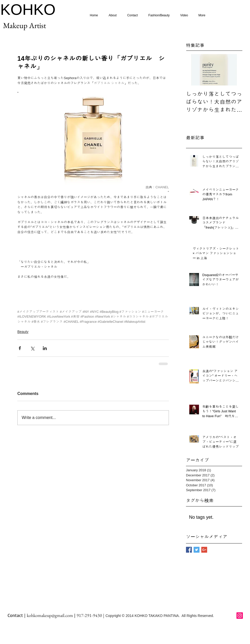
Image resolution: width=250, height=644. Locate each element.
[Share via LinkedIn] (45, 348)
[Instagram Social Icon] (240, 616)
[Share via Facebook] (20, 348)
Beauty (23, 332)
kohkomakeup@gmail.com (50, 615)
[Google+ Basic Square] (204, 550)
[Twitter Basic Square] (197, 550)
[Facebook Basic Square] (189, 550)
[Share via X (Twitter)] (32, 348)
